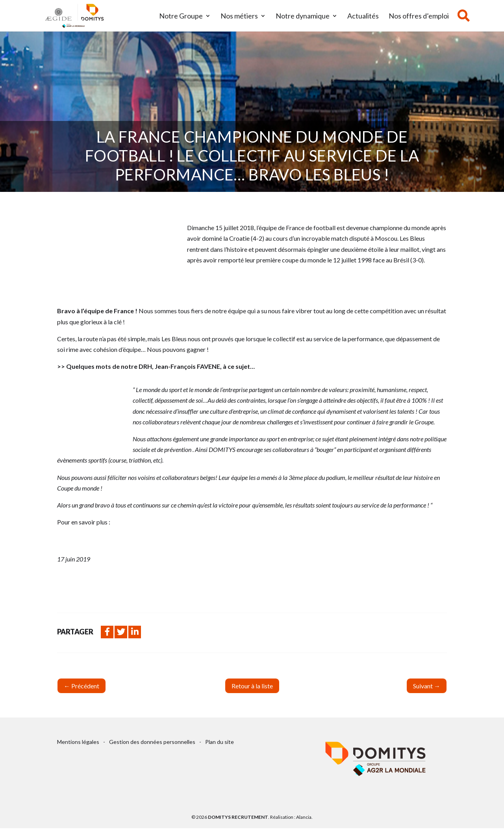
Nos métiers (239, 17)
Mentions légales (78, 742)
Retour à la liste (252, 686)
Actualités (363, 17)
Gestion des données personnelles (152, 742)
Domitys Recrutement (238, 817)
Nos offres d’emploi (419, 17)
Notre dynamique (303, 17)
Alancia (304, 817)
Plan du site (220, 742)
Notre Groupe (181, 17)
